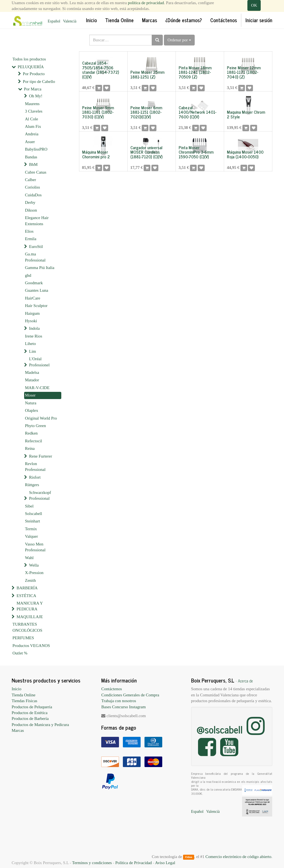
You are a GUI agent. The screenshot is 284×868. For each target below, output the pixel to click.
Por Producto (34, 74)
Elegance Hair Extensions (37, 221)
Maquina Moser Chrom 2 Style (246, 114)
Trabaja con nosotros (119, 701)
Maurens (32, 104)
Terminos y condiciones (92, 863)
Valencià (70, 21)
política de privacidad (146, 3)
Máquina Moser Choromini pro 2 (96, 154)
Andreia (32, 134)
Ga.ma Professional (35, 257)
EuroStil (36, 247)
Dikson (31, 210)
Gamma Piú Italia (40, 268)
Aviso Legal (165, 863)
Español (54, 21)
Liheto (30, 344)
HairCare (33, 298)
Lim (33, 351)
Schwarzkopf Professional (40, 495)
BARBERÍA (27, 588)
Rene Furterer (41, 456)
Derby (30, 202)
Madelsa (32, 372)
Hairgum (32, 313)
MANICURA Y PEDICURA (30, 606)
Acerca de (245, 681)
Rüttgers (32, 485)
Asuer (30, 142)
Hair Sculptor (36, 306)
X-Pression (34, 573)
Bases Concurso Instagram (123, 707)
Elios (29, 231)
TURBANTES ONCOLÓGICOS (27, 627)
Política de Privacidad (134, 863)
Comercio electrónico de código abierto (238, 857)
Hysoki (31, 321)
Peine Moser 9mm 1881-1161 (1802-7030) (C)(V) (98, 112)
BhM (33, 164)
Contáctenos (111, 689)
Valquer (31, 536)
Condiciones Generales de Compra (130, 695)
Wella (34, 565)
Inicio (17, 689)
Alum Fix (33, 126)
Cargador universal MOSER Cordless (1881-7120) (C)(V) (146, 152)
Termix (31, 529)
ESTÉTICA (26, 596)
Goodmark (34, 283)
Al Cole (31, 119)
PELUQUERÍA (31, 67)
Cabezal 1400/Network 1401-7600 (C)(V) (197, 112)
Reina (30, 448)
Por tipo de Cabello (39, 82)
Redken (31, 433)
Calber (31, 180)
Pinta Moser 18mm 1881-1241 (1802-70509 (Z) (195, 72)
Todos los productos (29, 59)
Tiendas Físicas (24, 701)
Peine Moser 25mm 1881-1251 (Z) (147, 74)
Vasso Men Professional (35, 547)
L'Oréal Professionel (39, 362)
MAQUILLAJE (30, 617)
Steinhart (32, 521)
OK (254, 5)
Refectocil (34, 441)
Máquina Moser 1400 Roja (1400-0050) (245, 154)
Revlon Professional (35, 467)
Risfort (35, 477)
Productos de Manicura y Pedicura (40, 725)
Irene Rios (34, 336)
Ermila (31, 239)
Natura (31, 403)
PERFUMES (23, 638)
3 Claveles (34, 111)
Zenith (30, 580)
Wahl (29, 558)
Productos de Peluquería (32, 707)
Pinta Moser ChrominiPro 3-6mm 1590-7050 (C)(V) (196, 152)
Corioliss (32, 187)
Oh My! (36, 96)
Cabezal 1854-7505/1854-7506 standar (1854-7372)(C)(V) (101, 70)
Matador (32, 380)
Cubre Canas (36, 172)
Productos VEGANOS (31, 646)
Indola (34, 328)
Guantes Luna (37, 290)
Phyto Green (35, 426)
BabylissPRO (36, 149)
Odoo (189, 857)
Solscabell (34, 514)
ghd (28, 275)
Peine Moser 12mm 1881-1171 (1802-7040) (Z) (244, 72)
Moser (30, 395)
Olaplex (31, 410)
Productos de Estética (30, 713)
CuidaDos (33, 195)
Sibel (29, 506)
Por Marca (33, 89)
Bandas (31, 157)
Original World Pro (41, 418)
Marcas (18, 730)
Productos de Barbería (30, 719)
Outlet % (20, 653)
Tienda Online (24, 695)
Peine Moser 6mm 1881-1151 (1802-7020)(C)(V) (146, 112)
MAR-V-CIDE (37, 388)
